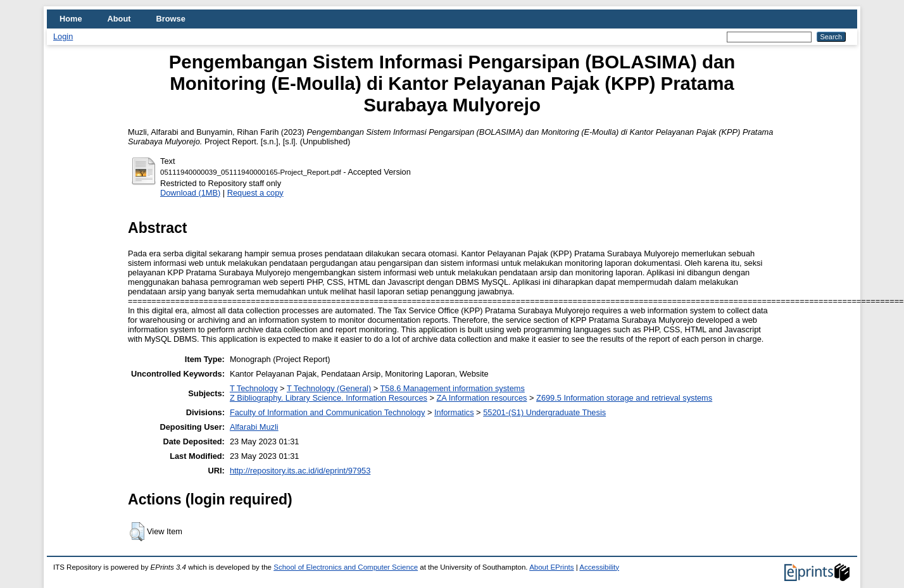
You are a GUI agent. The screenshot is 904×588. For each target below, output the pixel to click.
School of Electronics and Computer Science (346, 567)
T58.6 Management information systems (453, 388)
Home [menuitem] (71, 19)
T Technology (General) (329, 388)
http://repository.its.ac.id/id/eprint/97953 (300, 471)
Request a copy (255, 193)
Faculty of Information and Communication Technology (327, 412)
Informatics (454, 412)
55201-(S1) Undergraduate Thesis (544, 412)
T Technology (254, 388)
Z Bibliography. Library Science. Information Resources (329, 398)
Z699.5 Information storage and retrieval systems (624, 398)
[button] (137, 532)
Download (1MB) (190, 193)
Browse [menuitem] (171, 19)
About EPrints (551, 567)
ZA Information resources (482, 398)
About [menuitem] (119, 19)
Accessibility (599, 567)
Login (63, 36)
